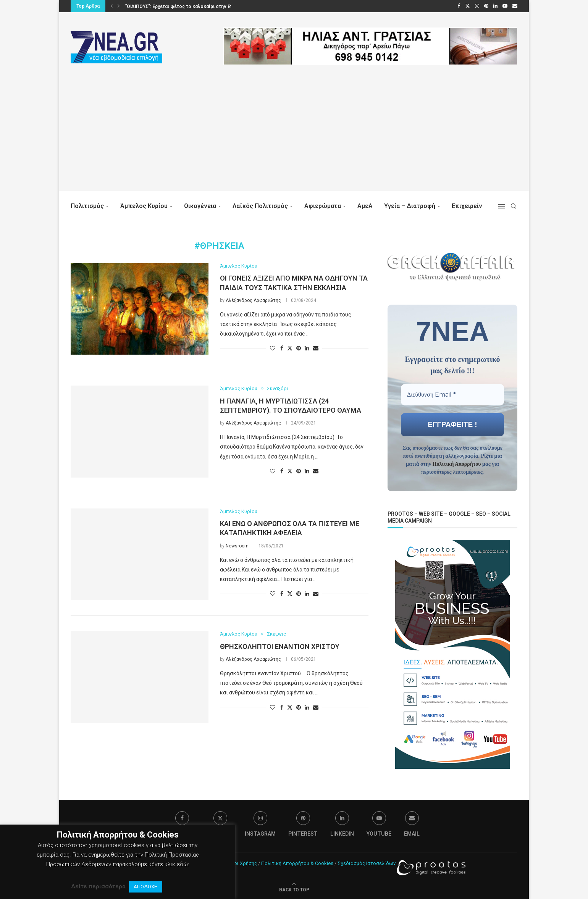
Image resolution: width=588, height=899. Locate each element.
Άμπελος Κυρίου (144, 206)
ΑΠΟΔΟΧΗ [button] (146, 887)
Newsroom (237, 546)
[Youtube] (505, 6)
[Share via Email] (316, 348)
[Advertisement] (294, 137)
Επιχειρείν (467, 206)
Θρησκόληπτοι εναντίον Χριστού (280, 646)
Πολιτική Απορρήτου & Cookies (297, 863)
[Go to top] (294, 889)
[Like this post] (273, 348)
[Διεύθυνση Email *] (452, 394)
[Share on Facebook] (282, 348)
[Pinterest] (486, 6)
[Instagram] (477, 6)
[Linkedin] (495, 6)
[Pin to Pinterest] (299, 348)
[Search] (514, 206)
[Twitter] (468, 6)
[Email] (515, 6)
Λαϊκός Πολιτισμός (260, 206)
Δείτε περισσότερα (98, 886)
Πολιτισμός (87, 206)
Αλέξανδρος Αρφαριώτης (253, 300)
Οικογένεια (200, 206)
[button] (111, 6)
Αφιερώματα (323, 206)
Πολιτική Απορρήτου (457, 464)
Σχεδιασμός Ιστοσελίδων (367, 863)
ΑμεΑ (365, 206)
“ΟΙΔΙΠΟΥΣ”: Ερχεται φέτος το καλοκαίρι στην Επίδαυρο (187, 6)
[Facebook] (459, 6)
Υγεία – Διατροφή (410, 206)
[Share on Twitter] (290, 348)
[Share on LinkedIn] (307, 348)
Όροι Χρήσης (242, 863)
